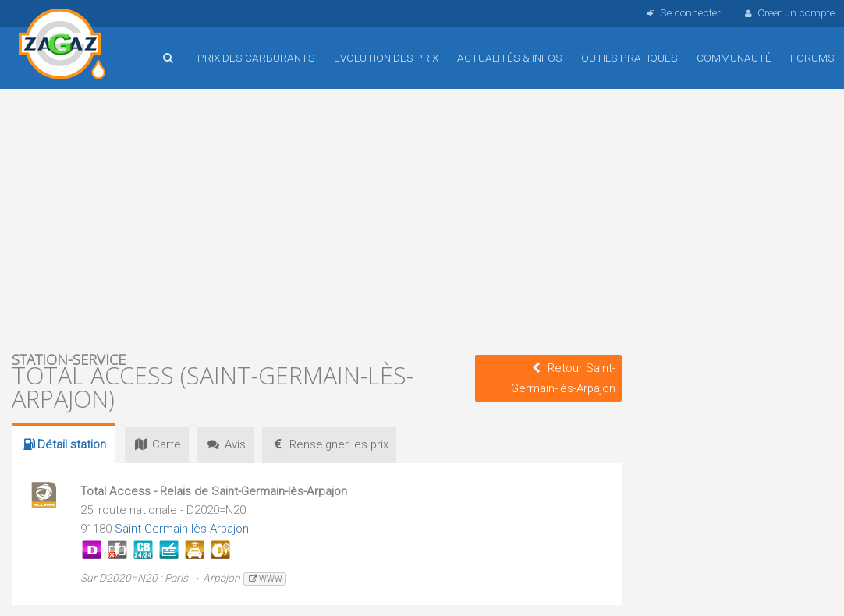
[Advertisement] (317, 218)
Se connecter (682, 12)
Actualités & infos (510, 58)
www (265, 579)
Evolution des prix (386, 58)
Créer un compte (789, 12)
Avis (232, 444)
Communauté (734, 58)
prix (341, 444)
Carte (158, 444)
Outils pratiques (629, 58)
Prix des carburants (256, 58)
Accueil (62, 46)
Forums (812, 58)
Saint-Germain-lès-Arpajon (183, 529)
